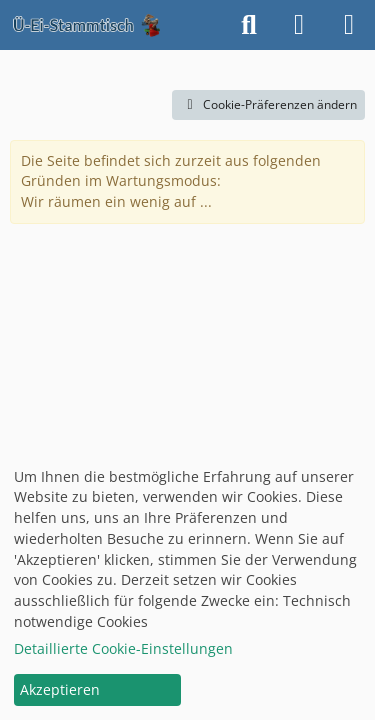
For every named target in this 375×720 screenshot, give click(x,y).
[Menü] (349, 25)
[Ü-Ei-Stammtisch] (86, 25)
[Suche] (249, 25)
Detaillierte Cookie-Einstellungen (123, 648)
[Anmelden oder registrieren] (299, 25)
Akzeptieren (60, 689)
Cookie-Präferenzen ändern (268, 104)
